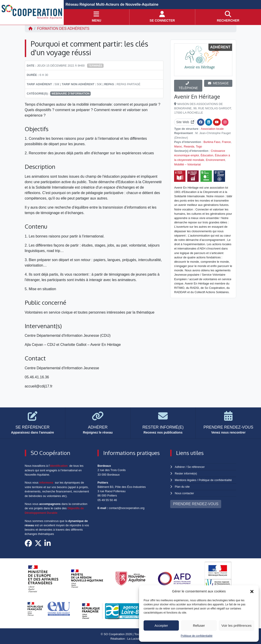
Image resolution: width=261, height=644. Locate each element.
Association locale (212, 129)
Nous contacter (185, 493)
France (227, 142)
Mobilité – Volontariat (188, 163)
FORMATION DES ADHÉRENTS (64, 29)
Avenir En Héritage (197, 96)
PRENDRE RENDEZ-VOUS (196, 503)
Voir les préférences (237, 625)
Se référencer (196, 467)
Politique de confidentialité (196, 636)
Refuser (199, 625)
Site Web (185, 122)
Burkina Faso (212, 142)
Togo (199, 146)
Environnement (216, 159)
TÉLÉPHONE (188, 86)
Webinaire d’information (71, 94)
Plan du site (182, 486)
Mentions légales (186, 480)
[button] (252, 591)
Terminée (95, 66)
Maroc (178, 146)
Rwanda (189, 146)
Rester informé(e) (186, 473)
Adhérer (180, 467)
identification (59, 466)
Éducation (208, 155)
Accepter (161, 625)
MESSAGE (218, 83)
